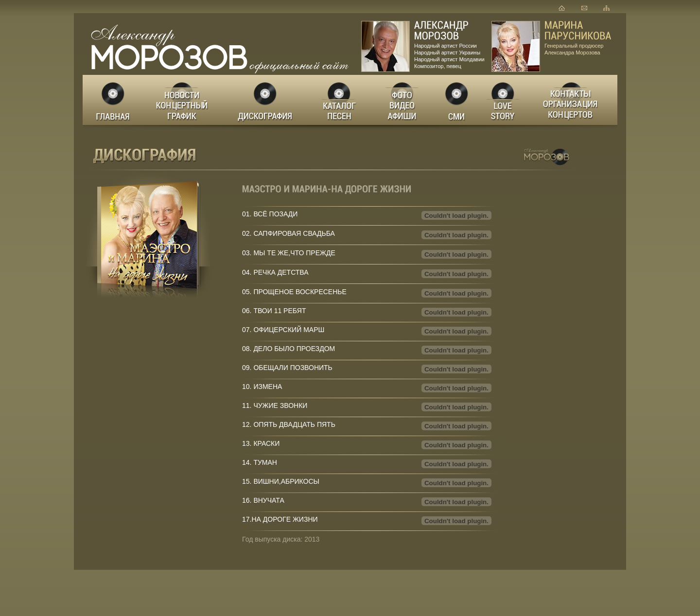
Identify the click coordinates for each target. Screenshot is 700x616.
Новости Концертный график (184, 100)
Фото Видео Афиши (402, 100)
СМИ (457, 100)
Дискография (266, 100)
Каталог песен (339, 100)
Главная (114, 100)
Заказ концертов (573, 100)
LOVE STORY (504, 100)
